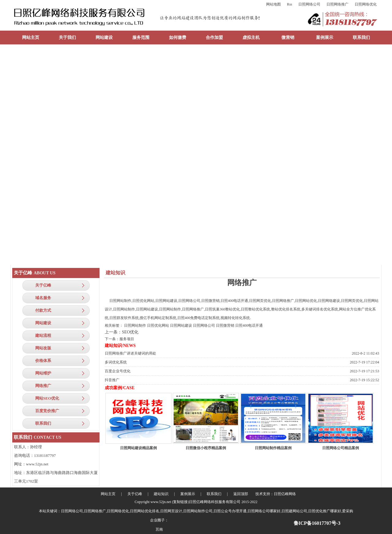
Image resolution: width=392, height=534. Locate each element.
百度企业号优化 (118, 371)
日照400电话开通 (249, 325)
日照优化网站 (158, 325)
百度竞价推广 (47, 411)
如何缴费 (178, 38)
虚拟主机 (251, 38)
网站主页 (31, 38)
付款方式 (43, 310)
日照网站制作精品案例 (273, 448)
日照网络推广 (337, 4)
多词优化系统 (116, 362)
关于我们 (67, 38)
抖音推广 (112, 380)
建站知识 (161, 494)
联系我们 (361, 38)
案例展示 (325, 38)
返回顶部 (241, 494)
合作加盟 (214, 38)
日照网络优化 (366, 4)
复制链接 (180, 502)
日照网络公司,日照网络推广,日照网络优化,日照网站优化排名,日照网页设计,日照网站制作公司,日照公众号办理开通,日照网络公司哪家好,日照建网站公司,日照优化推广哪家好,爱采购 (207, 511)
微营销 (288, 38)
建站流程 (43, 335)
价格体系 (43, 361)
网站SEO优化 (47, 398)
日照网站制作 (135, 325)
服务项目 (127, 339)
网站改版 (43, 348)
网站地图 (273, 4)
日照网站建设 (181, 325)
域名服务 (43, 298)
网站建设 (104, 38)
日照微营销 (225, 325)
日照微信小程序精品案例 (206, 448)
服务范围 (141, 38)
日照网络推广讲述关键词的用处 (130, 353)
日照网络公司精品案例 (341, 448)
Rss (290, 4)
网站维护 (43, 373)
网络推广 (43, 386)
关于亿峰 (43, 285)
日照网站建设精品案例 (138, 448)
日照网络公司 (309, 4)
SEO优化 (130, 332)
